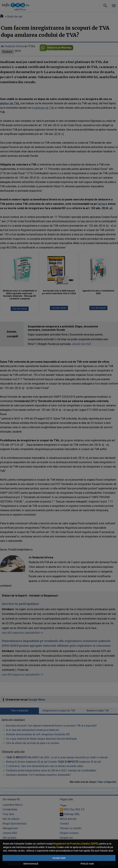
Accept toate (59, 858)
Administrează (31, 864)
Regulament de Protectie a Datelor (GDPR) (76, 844)
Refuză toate (87, 864)
